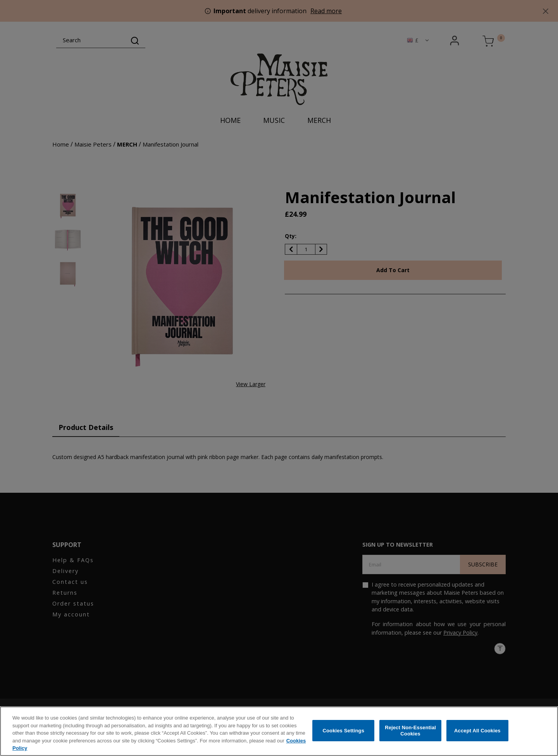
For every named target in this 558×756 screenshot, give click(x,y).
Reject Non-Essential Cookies (410, 732)
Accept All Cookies (477, 732)
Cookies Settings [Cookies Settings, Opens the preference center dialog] (344, 732)
